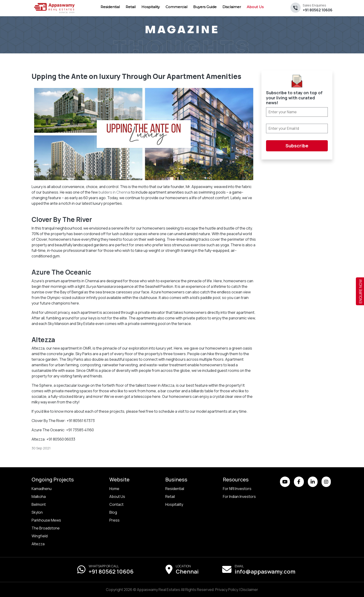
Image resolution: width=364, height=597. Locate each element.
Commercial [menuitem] (176, 7)
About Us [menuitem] (255, 7)
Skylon (37, 512)
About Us (117, 496)
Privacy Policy (227, 590)
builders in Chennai (114, 192)
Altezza (38, 544)
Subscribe (297, 146)
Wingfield (40, 536)
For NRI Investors (237, 489)
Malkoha (39, 496)
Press (114, 520)
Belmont (39, 504)
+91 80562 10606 (318, 8)
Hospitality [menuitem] (151, 7)
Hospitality (174, 504)
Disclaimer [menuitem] (232, 7)
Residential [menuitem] (110, 7)
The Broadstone (46, 528)
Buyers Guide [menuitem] (205, 7)
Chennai (187, 571)
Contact (116, 504)
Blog (113, 512)
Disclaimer (249, 590)
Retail (170, 496)
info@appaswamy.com (265, 571)
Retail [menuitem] (131, 7)
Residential (175, 489)
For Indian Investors (239, 496)
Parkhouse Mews (46, 520)
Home (114, 489)
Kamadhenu (42, 489)
